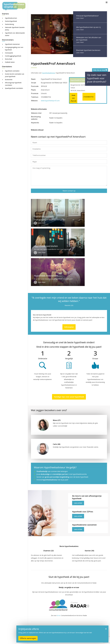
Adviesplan (69, 268)
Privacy (94, 641)
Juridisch (79, 641)
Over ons (60, 620)
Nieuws (87, 641)
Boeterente (9, 80)
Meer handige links (37, 615)
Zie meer (95, 632)
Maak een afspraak (73, 98)
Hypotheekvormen (11, 18)
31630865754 (88, 97)
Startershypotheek (11, 21)
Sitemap (62, 641)
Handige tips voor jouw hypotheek (69, 338)
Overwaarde (9, 53)
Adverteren (61, 615)
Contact (60, 617)
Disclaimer (71, 641)
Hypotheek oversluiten (12, 71)
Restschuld (8, 59)
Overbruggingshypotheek (13, 56)
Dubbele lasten (10, 62)
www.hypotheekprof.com (50, 101)
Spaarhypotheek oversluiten (14, 88)
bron (59, 556)
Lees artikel (78, 444)
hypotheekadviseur (49, 73)
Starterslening (9, 24)
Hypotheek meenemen (12, 44)
